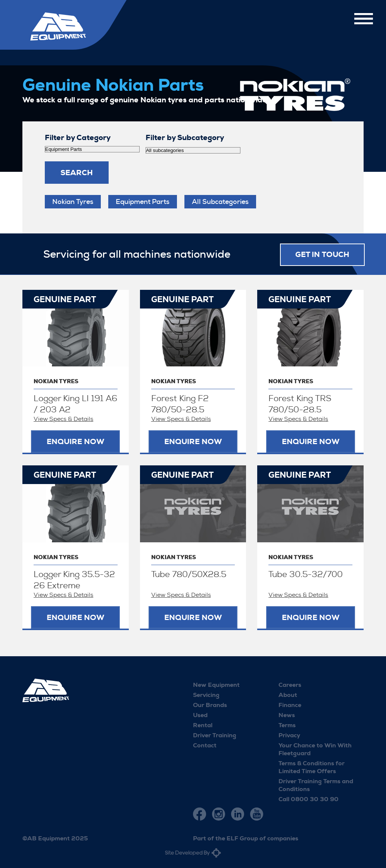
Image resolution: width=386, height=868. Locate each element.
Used (200, 714)
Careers (290, 684)
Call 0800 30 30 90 (309, 798)
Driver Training (215, 734)
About (288, 694)
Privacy (289, 734)
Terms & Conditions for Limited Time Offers (312, 766)
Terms (287, 724)
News (287, 714)
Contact (205, 745)
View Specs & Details (63, 418)
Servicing (206, 694)
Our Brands (210, 704)
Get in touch (322, 254)
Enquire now (75, 441)
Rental (203, 724)
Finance (290, 704)
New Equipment (216, 684)
